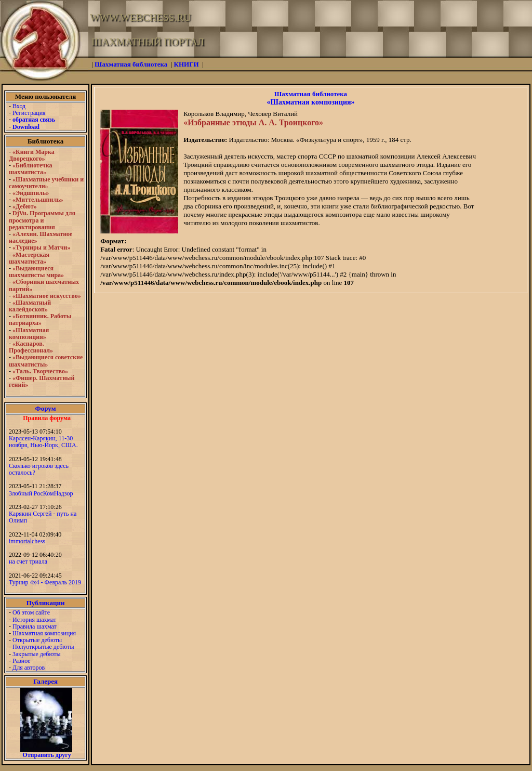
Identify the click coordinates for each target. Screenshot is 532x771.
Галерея (45, 681)
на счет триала (28, 561)
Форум (46, 408)
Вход (19, 106)
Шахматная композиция (44, 633)
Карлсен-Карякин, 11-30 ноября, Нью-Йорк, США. (43, 442)
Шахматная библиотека (311, 94)
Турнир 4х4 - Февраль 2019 (45, 582)
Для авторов (29, 668)
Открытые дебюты (37, 640)
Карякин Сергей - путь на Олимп (43, 517)
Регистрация (29, 113)
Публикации (46, 603)
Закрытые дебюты (37, 654)
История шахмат (34, 620)
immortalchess (27, 541)
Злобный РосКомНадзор (41, 493)
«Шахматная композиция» (311, 102)
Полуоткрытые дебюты (43, 647)
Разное (22, 661)
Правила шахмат (35, 626)
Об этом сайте (31, 612)
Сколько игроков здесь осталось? (39, 469)
